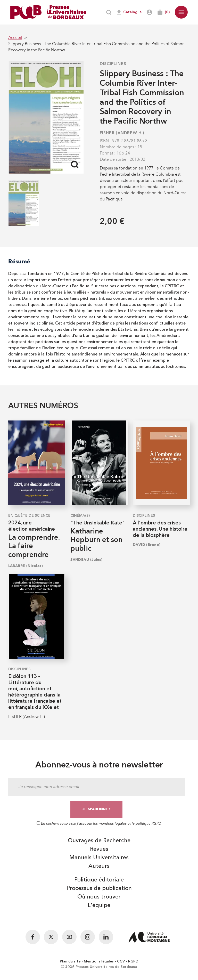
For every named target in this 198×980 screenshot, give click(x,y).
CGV (121, 961)
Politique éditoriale (99, 880)
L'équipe (99, 905)
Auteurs (99, 866)
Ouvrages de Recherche (99, 841)
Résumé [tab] (19, 261)
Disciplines (113, 64)
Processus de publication (99, 888)
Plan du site (70, 961)
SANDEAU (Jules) (86, 560)
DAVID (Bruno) (147, 545)
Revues (99, 849)
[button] (181, 12)
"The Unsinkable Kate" (98, 523)
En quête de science (29, 516)
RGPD (133, 961)
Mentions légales (99, 961)
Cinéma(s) (80, 516)
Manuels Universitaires (99, 858)
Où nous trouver (99, 897)
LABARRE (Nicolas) (26, 566)
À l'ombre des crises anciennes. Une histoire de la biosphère (160, 529)
